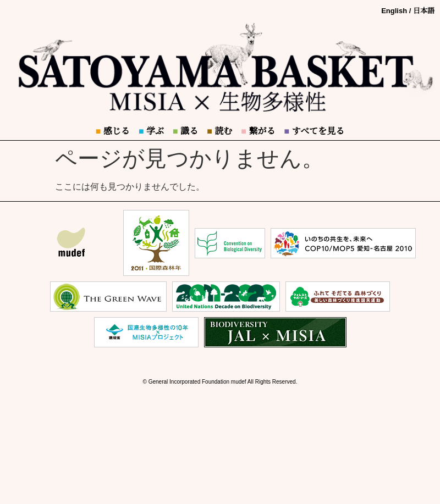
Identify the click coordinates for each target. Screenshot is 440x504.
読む (219, 131)
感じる (113, 131)
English (394, 11)
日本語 (424, 11)
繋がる (258, 131)
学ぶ (151, 131)
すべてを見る (314, 131)
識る (185, 131)
